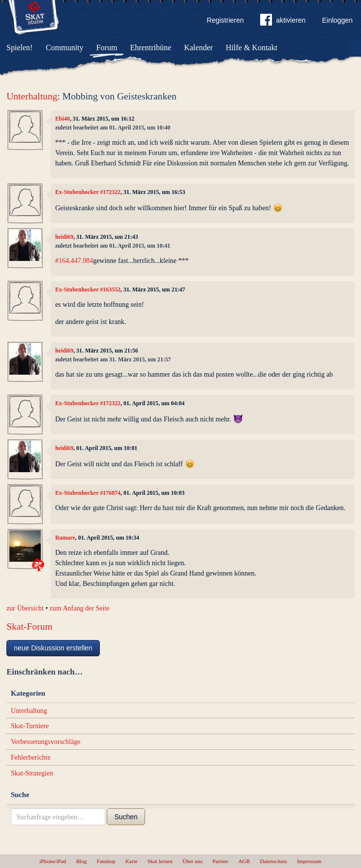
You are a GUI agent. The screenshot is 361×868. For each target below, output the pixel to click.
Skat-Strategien (32, 773)
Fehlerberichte (31, 757)
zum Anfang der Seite (80, 608)
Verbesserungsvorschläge (46, 742)
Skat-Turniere (30, 726)
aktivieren (283, 22)
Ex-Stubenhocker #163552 (88, 289)
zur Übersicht (25, 608)
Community (64, 48)
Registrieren (225, 20)
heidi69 (64, 237)
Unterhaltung (32, 96)
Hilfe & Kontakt (252, 48)
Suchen (126, 817)
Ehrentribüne (151, 48)
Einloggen (337, 20)
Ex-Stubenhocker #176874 (88, 493)
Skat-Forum (30, 627)
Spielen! (19, 48)
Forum (107, 48)
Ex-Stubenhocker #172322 (88, 192)
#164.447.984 (74, 261)
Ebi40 (62, 119)
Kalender (198, 48)
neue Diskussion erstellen (53, 648)
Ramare (65, 538)
